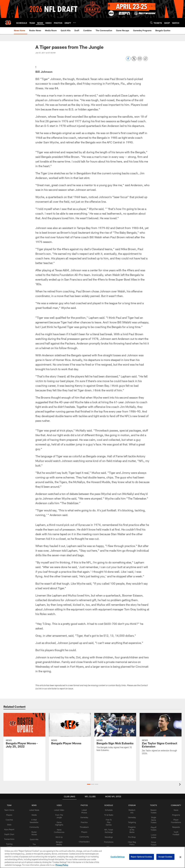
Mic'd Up (60, 836)
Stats (11, 824)
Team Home (11, 810)
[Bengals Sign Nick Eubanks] (115, 734)
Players (10, 815)
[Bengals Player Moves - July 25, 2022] (24, 732)
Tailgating (131, 822)
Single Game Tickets (152, 820)
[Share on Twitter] (134, 60)
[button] (89, 784)
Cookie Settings (118, 857)
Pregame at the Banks (131, 829)
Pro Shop (131, 836)
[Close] (180, 857)
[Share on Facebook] (128, 60)
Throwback (84, 827)
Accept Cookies (165, 857)
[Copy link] (146, 59)
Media (35, 815)
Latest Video (60, 810)
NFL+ (108, 843)
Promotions (108, 839)
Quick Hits (35, 839)
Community (35, 827)
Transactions (11, 841)
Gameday (84, 817)
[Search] (151, 23)
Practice (84, 822)
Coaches (10, 820)
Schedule (108, 810)
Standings (108, 834)
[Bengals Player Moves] (70, 731)
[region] (92, 857)
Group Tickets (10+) (152, 844)
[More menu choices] (74, 23)
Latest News (35, 810)
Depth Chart (10, 836)
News (175, 810)
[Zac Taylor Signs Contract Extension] (161, 736)
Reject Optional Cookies (142, 857)
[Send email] (140, 60)
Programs (175, 815)
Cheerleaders (84, 841)
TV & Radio (108, 815)
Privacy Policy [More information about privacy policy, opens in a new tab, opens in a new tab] (62, 865)
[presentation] (180, 785)
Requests (175, 827)
